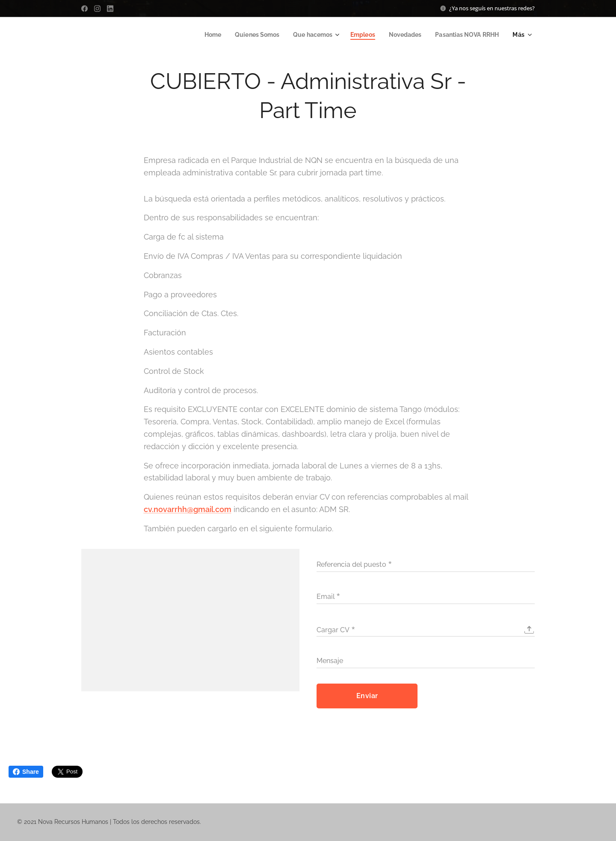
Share (26, 772)
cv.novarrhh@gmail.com (188, 509)
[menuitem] (199, 35)
